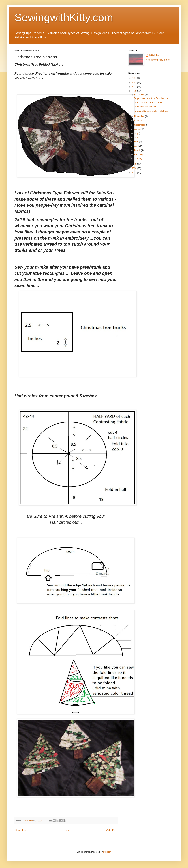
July (137, 133)
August (138, 129)
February (139, 154)
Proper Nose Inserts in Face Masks (151, 98)
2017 (134, 173)
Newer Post (21, 830)
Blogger (107, 852)
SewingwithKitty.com (64, 17)
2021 (134, 87)
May (137, 142)
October (138, 121)
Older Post (111, 830)
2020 (134, 91)
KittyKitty (154, 55)
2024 (134, 78)
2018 (134, 168)
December (140, 95)
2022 (134, 82)
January (138, 159)
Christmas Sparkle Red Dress (148, 103)
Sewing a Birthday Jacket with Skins (151, 111)
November (140, 116)
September (140, 125)
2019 (134, 164)
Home (67, 830)
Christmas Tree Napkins (145, 107)
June (137, 138)
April (137, 146)
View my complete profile (158, 60)
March (138, 150)
